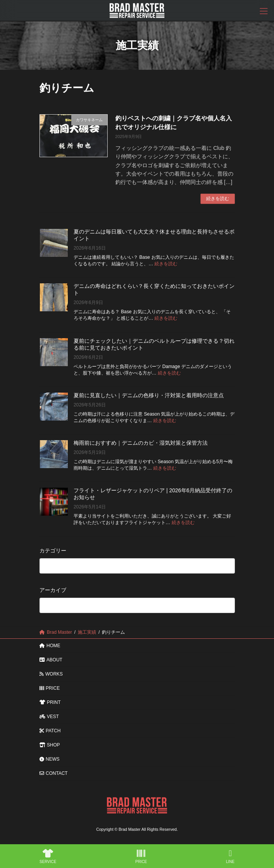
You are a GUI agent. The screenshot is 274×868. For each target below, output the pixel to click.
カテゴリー (53, 550)
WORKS (51, 674)
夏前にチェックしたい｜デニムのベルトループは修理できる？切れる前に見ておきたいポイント (154, 344)
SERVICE (48, 856)
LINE (230, 856)
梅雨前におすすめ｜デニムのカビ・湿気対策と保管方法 (141, 443)
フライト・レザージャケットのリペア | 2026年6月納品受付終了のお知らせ (153, 494)
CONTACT (54, 773)
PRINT (50, 702)
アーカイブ (53, 590)
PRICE (50, 688)
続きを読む (218, 199)
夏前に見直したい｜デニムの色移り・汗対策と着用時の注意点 (149, 395)
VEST (49, 717)
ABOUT (51, 660)
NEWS (50, 759)
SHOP (50, 745)
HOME (50, 646)
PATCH (50, 731)
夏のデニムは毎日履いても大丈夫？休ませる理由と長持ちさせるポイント (154, 235)
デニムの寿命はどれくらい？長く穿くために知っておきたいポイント (154, 289)
